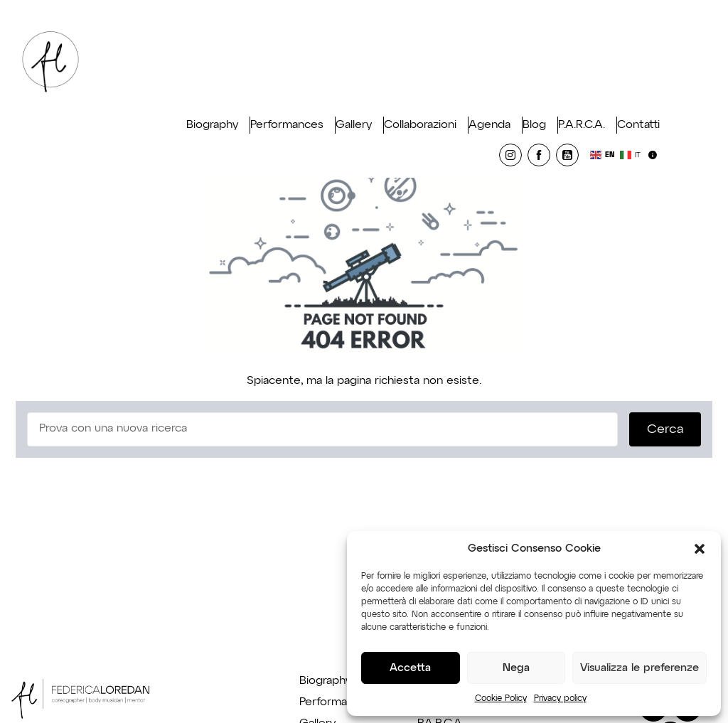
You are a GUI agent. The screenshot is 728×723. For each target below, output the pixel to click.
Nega (516, 668)
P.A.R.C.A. (582, 125)
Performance (333, 702)
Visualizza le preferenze (639, 668)
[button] (700, 549)
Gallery (354, 125)
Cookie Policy (501, 699)
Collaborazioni (420, 125)
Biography (212, 125)
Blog (534, 125)
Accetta (410, 668)
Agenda (489, 125)
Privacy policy (560, 699)
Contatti (638, 125)
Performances (287, 125)
